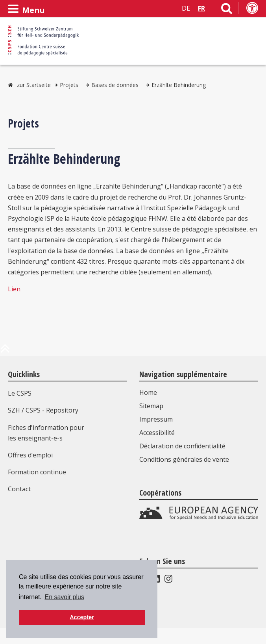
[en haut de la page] (5, 352)
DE (186, 8)
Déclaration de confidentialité (182, 446)
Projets (69, 85)
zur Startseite (34, 85)
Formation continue (37, 472)
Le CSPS (20, 393)
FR (201, 8)
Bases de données (115, 85)
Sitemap (151, 406)
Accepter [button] (82, 617)
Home (148, 392)
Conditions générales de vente (184, 459)
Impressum (156, 419)
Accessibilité (157, 433)
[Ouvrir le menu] (26, 9)
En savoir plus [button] (64, 597)
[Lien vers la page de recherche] (227, 10)
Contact (19, 489)
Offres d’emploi (30, 455)
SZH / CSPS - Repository (43, 410)
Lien (14, 289)
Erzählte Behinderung (179, 85)
